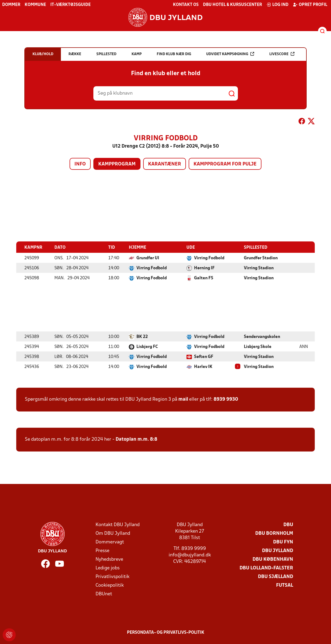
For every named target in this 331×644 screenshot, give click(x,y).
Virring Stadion (259, 268)
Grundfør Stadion (261, 258)
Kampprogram (117, 164)
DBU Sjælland (276, 577)
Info (80, 164)
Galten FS (204, 278)
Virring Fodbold (209, 258)
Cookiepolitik (110, 585)
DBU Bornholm (274, 533)
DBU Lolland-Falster (266, 568)
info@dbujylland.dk (190, 555)
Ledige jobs (108, 568)
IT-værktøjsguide (71, 5)
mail (183, 399)
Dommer (11, 5)
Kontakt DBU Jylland (118, 525)
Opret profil (310, 5)
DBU (288, 525)
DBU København (273, 559)
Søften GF (204, 357)
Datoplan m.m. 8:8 (136, 439)
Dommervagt (110, 542)
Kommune (35, 5)
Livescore (282, 54)
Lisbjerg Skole (258, 347)
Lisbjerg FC (147, 347)
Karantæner (165, 164)
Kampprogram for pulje (225, 164)
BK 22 (142, 337)
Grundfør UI (148, 258)
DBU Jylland (278, 551)
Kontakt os (186, 5)
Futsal (285, 585)
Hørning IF (204, 268)
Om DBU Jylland (113, 533)
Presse (102, 551)
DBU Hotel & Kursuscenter (232, 5)
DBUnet (104, 594)
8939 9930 (226, 399)
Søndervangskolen (262, 337)
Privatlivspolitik (112, 577)
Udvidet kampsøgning (230, 54)
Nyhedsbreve (109, 559)
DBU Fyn (283, 542)
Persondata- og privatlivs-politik (166, 632)
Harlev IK (203, 367)
